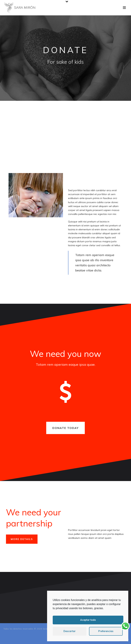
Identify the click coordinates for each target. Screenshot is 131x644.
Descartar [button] (70, 631)
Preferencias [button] (106, 631)
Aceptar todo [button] (88, 620)
